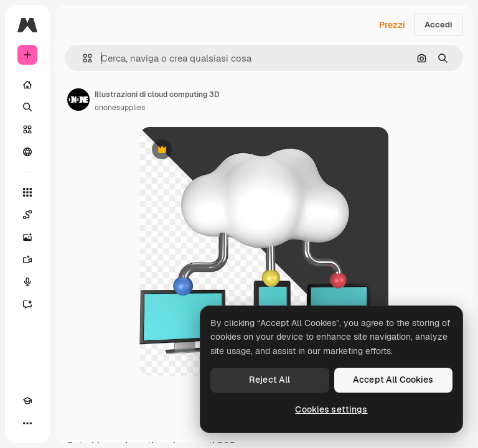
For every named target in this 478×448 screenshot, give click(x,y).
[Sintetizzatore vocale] (27, 282)
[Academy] (27, 401)
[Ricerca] (27, 107)
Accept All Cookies (393, 380)
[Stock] (27, 129)
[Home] (27, 85)
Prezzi (392, 25)
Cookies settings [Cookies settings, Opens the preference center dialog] (331, 409)
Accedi (438, 25)
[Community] (27, 152)
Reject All (269, 380)
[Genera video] (27, 259)
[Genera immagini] (27, 237)
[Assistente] (27, 304)
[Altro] (27, 423)
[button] (82, 58)
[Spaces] (27, 215)
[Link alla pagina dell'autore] (78, 100)
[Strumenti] (27, 192)
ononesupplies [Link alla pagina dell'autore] (120, 108)
